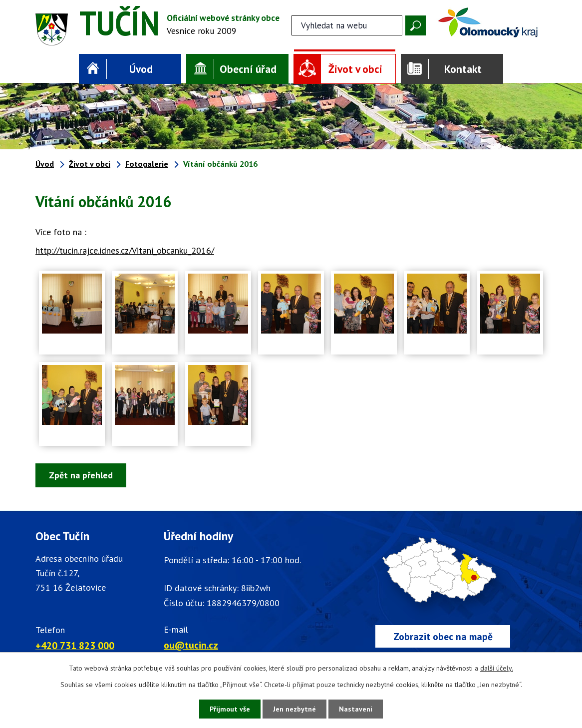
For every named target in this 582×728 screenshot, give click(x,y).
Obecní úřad (248, 69)
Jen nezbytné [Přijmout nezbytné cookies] (294, 709)
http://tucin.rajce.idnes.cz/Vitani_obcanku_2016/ (125, 250)
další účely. (497, 668)
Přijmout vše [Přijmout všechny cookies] (230, 709)
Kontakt (463, 69)
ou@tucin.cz (191, 645)
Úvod (141, 69)
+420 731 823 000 (75, 645)
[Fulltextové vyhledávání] (347, 25)
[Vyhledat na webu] (416, 25)
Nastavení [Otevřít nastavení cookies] (356, 709)
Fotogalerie (147, 164)
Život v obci (355, 69)
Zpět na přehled (81, 475)
